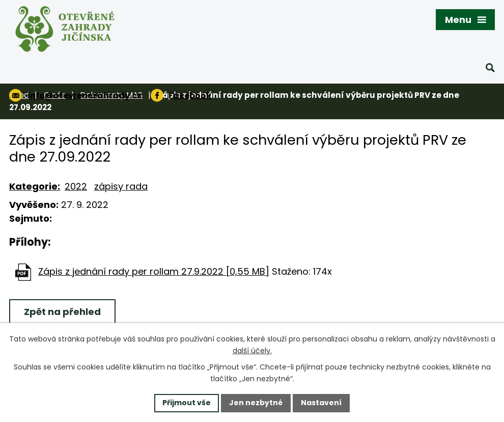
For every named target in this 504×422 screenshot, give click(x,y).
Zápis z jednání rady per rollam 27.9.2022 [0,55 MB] (154, 271)
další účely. (252, 351)
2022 (76, 186)
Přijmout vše (187, 403)
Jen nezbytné (256, 403)
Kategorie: (35, 186)
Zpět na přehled (62, 312)
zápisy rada (121, 186)
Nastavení (321, 403)
